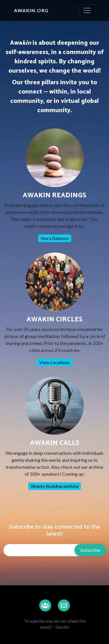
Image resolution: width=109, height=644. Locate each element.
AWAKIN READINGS (54, 195)
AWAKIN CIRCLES (54, 320)
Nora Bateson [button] (55, 238)
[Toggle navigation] (87, 10)
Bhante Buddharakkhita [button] (54, 486)
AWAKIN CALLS (55, 443)
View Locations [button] (54, 362)
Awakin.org (31, 10)
